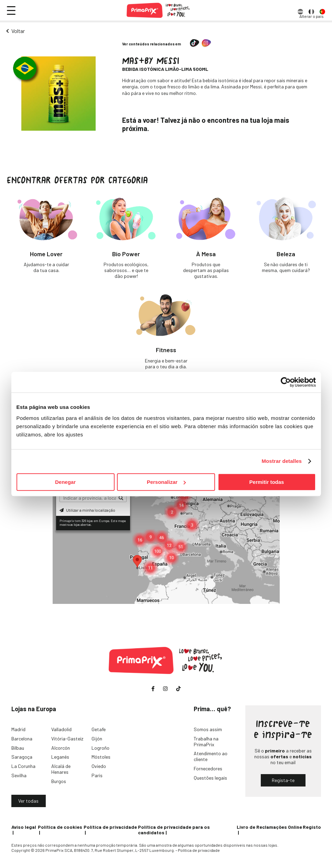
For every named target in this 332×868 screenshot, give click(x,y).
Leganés (60, 757)
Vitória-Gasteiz (67, 739)
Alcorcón (61, 748)
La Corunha (23, 766)
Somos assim (208, 729)
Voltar (18, 31)
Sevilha (19, 775)
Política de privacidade (110, 827)
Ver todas (28, 801)
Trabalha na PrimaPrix (206, 741)
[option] (300, 10)
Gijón (97, 739)
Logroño (100, 748)
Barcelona (22, 739)
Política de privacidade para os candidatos (174, 830)
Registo (312, 827)
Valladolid (61, 729)
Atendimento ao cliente (211, 756)
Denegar (65, 482)
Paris (97, 775)
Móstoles (101, 757)
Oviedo (99, 766)
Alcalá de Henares (61, 769)
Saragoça (22, 757)
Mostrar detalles (282, 461)
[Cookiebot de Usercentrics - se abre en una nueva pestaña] (286, 382)
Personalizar (166, 482)
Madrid (18, 729)
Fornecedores (208, 768)
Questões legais (210, 778)
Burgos (59, 781)
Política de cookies (60, 827)
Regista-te (283, 780)
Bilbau (18, 748)
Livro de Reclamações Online (269, 827)
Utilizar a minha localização (87, 510)
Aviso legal (24, 827)
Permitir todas (267, 482)
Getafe (99, 729)
